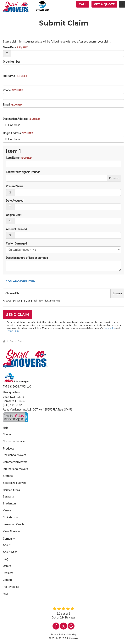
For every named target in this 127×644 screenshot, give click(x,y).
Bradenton (9, 503)
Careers (8, 580)
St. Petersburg (12, 517)
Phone (7, 90)
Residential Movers (14, 455)
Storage (8, 476)
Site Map (72, 635)
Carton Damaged (16, 244)
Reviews (8, 573)
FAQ (5, 594)
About (7, 545)
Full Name (9, 76)
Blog (6, 559)
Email (6, 105)
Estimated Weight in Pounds (23, 172)
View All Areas (12, 531)
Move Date (9, 47)
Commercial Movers (15, 462)
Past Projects (11, 587)
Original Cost (14, 215)
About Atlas (10, 552)
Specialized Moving (15, 483)
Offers (7, 566)
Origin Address (12, 133)
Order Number (12, 62)
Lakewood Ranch (13, 524)
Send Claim (18, 315)
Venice (7, 510)
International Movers (15, 469)
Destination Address (15, 119)
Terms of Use (110, 328)
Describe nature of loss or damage (27, 258)
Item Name (13, 158)
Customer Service (14, 441)
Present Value (15, 186)
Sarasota (8, 497)
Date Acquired (15, 201)
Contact (8, 434)
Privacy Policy (13, 331)
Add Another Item (20, 281)
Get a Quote (104, 4)
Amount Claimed (16, 229)
